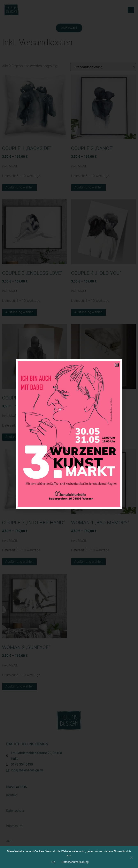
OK (53, 862)
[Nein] (131, 857)
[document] (69, 434)
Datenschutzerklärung (75, 862)
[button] (117, 365)
